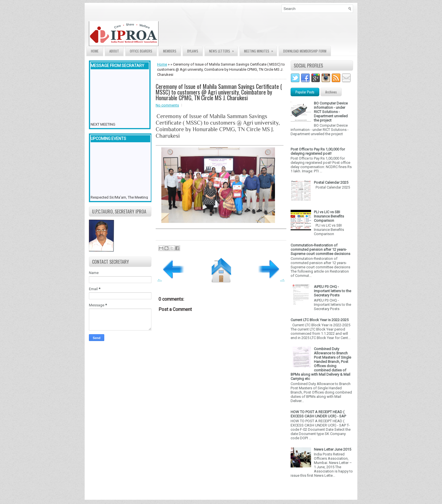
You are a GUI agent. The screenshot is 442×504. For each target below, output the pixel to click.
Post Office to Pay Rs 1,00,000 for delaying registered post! (318, 151)
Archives (331, 92)
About (114, 51)
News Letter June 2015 (332, 449)
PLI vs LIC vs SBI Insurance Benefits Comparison (329, 216)
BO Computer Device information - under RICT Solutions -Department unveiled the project (331, 112)
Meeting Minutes (260, 50)
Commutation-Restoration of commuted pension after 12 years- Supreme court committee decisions (320, 249)
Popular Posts (305, 92)
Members (170, 51)
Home (95, 51)
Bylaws (193, 51)
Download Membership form (305, 51)
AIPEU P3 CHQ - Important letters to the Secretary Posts (332, 291)
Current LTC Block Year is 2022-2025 (320, 320)
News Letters (223, 50)
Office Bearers (141, 51)
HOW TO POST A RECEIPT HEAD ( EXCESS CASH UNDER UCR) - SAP (318, 414)
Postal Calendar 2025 (331, 182)
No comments (167, 105)
